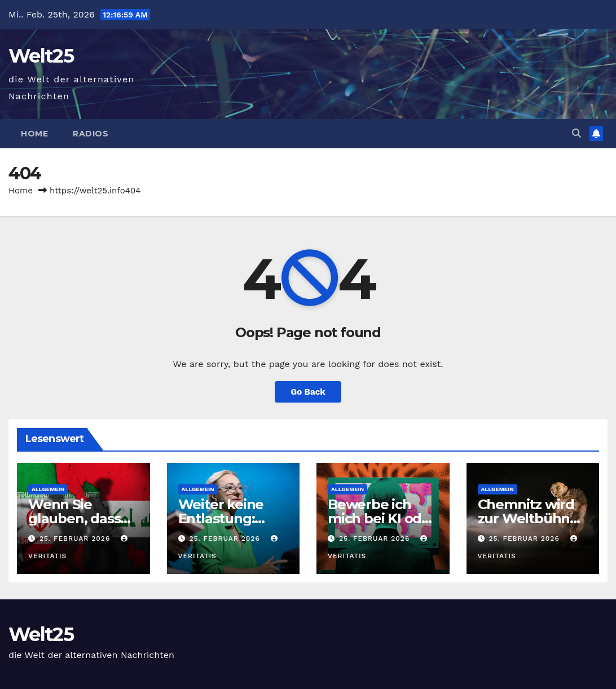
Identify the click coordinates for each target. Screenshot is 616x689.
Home (34, 134)
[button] (577, 133)
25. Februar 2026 (76, 538)
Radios (91, 134)
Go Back (308, 392)
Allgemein (48, 489)
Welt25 (41, 56)
